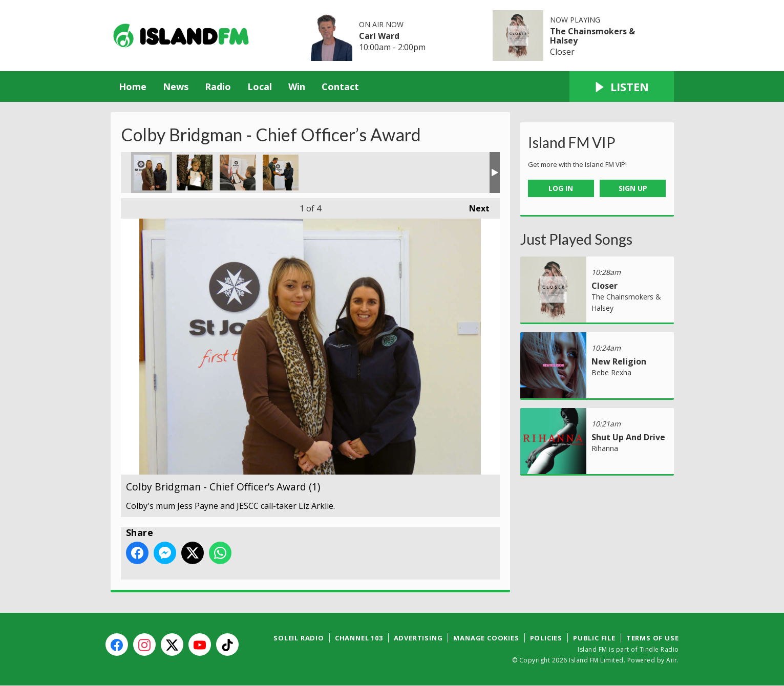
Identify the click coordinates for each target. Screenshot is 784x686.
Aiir (672, 660)
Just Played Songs (576, 239)
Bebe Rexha (611, 372)
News (176, 87)
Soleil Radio (299, 638)
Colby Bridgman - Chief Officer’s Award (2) (195, 173)
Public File (594, 638)
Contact (340, 87)
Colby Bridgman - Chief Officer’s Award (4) (281, 173)
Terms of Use (653, 638)
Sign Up (633, 188)
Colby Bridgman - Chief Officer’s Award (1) (152, 173)
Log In (561, 188)
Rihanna (605, 448)
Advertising (418, 638)
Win (297, 87)
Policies (546, 638)
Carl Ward (379, 36)
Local (260, 87)
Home (133, 87)
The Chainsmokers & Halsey (592, 36)
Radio (218, 87)
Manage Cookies (486, 638)
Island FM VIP (572, 142)
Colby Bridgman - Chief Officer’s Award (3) (238, 173)
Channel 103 (359, 638)
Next (474, 206)
